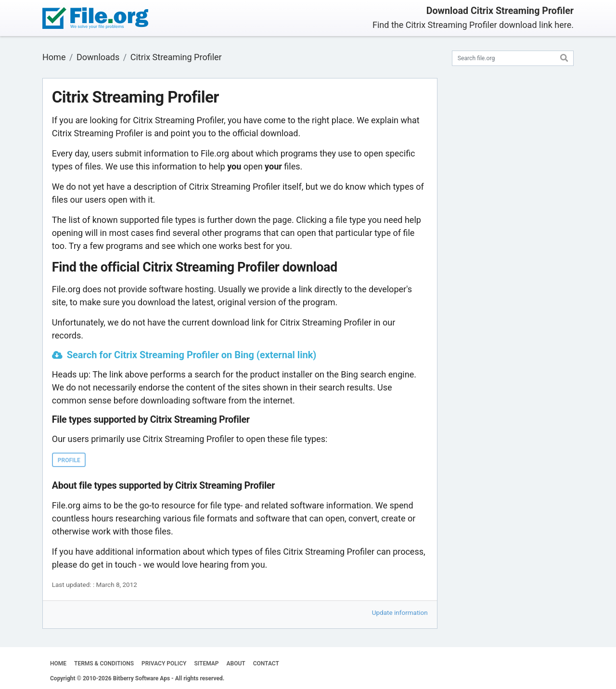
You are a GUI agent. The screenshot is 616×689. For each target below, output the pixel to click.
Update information (400, 612)
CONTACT (266, 663)
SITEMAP (206, 663)
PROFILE (69, 460)
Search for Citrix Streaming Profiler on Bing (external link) (192, 355)
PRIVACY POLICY (164, 663)
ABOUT (236, 663)
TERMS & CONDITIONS (104, 663)
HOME (58, 663)
